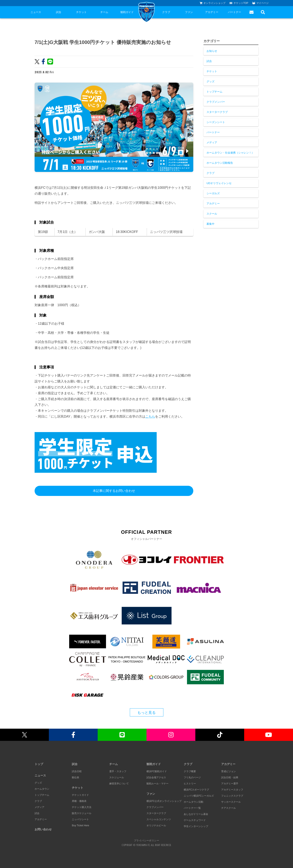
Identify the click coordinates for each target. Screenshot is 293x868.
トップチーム (214, 92)
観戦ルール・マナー (157, 784)
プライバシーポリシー (146, 840)
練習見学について (119, 784)
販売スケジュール (82, 813)
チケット (81, 12)
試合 (59, 12)
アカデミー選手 (230, 784)
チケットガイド (80, 795)
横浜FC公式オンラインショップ (164, 801)
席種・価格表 (79, 801)
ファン (189, 12)
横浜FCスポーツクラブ (196, 790)
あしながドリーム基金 (196, 814)
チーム (104, 12)
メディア (212, 142)
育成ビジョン (228, 771)
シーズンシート (216, 122)
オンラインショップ (213, 3)
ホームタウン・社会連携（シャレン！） (230, 153)
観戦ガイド (127, 12)
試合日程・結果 (230, 777)
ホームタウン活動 (194, 802)
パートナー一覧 (192, 808)
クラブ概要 (190, 771)
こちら (150, 417)
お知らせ (212, 51)
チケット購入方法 (82, 807)
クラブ (166, 12)
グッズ (210, 81)
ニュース (36, 12)
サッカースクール (231, 802)
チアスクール (228, 808)
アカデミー (212, 12)
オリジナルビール (156, 825)
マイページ (260, 3)
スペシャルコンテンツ (159, 819)
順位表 (75, 777)
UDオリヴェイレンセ (219, 183)
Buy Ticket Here (80, 825)
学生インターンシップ (196, 826)
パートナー (235, 12)
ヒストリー (190, 784)
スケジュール (117, 777)
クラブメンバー (216, 102)
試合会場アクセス (156, 777)
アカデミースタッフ (232, 790)
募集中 (210, 224)
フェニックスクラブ (232, 796)
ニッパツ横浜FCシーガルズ (199, 796)
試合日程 (77, 771)
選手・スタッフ (118, 771)
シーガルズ (213, 193)
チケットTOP (239, 3)
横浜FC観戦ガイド (157, 771)
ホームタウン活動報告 (220, 163)
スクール (212, 214)
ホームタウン (42, 789)
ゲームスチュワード (195, 820)
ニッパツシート (80, 819)
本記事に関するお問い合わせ (114, 491)
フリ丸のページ (192, 777)
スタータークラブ (217, 112)
